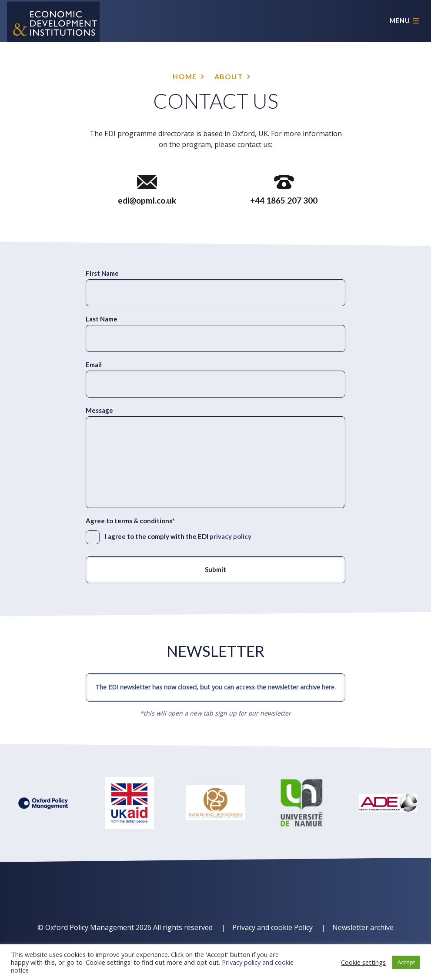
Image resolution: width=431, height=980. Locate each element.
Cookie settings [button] (363, 962)
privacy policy (231, 536)
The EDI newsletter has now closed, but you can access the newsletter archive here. (215, 687)
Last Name (102, 319)
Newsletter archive (363, 927)
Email (94, 365)
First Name (102, 273)
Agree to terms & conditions (130, 521)
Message (99, 410)
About (229, 76)
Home (185, 76)
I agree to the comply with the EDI (178, 536)
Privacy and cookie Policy (272, 927)
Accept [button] (406, 962)
